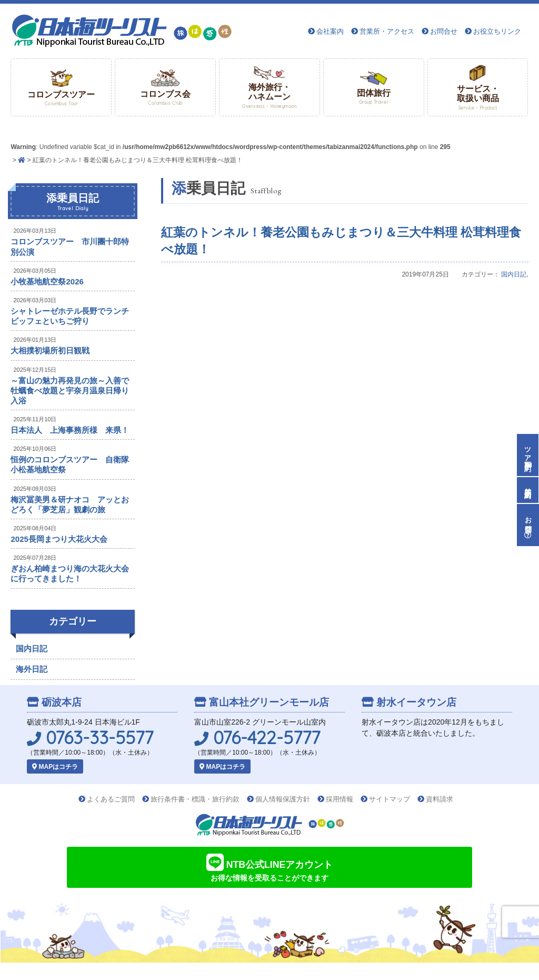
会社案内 (330, 31)
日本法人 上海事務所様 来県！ (70, 430)
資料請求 (440, 799)
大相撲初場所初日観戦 (50, 350)
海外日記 (32, 669)
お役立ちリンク (497, 31)
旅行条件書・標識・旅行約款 (195, 799)
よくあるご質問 (111, 799)
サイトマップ (390, 799)
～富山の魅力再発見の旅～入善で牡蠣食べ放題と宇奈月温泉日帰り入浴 (70, 390)
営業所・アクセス (387, 31)
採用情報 (340, 799)
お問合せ (444, 31)
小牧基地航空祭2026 (47, 281)
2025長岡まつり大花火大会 (59, 539)
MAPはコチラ (55, 767)
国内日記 (514, 274)
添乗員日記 (73, 202)
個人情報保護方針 (283, 799)
